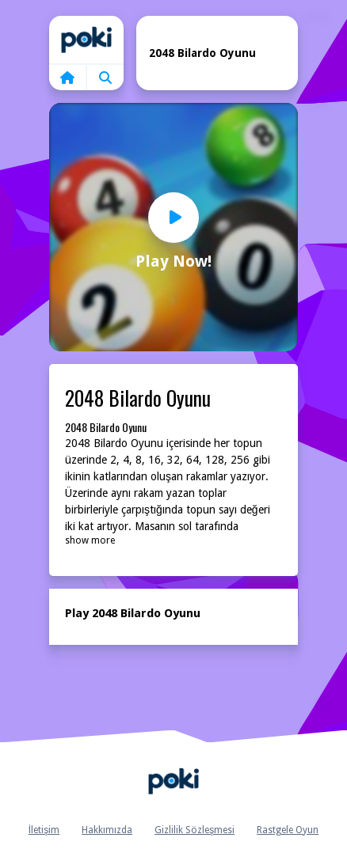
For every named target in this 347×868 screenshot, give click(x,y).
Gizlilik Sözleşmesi (194, 830)
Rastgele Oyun (288, 830)
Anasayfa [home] (173, 782)
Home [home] (86, 40)
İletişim (44, 830)
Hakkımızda (107, 830)
